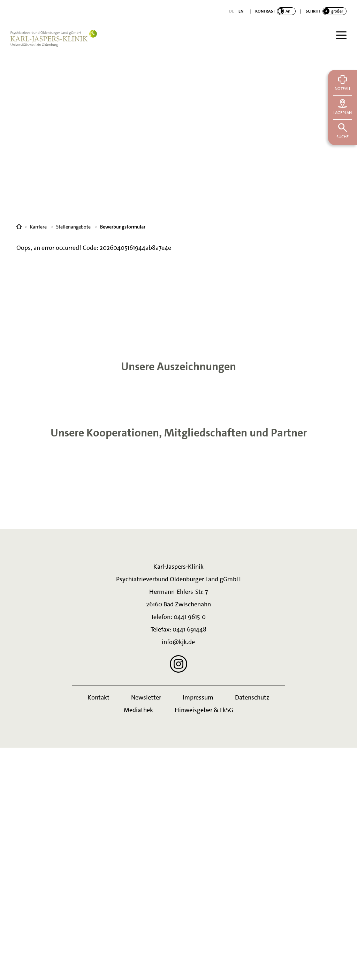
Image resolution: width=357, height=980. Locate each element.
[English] (241, 11)
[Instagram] (178, 896)
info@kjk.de (178, 874)
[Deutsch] (231, 11)
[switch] (275, 11)
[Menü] (341, 35)
